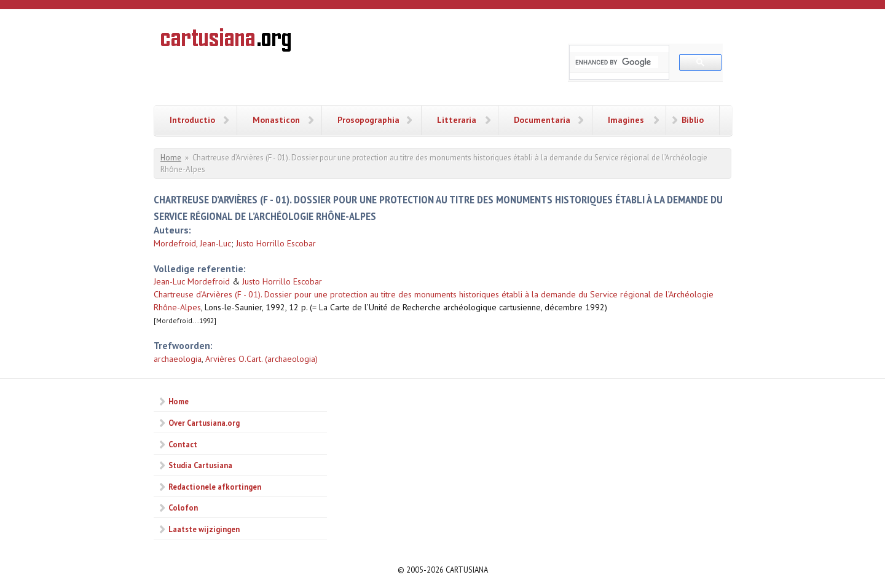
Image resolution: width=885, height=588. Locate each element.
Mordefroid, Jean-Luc (192, 243)
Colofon (183, 508)
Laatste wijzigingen (204, 529)
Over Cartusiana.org (204, 423)
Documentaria (542, 120)
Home (171, 158)
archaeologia (178, 359)
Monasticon (276, 120)
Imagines (626, 120)
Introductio (192, 120)
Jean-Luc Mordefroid (192, 281)
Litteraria (457, 120)
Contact (183, 444)
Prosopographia (368, 120)
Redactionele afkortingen (215, 487)
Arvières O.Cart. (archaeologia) (262, 359)
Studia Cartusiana (200, 465)
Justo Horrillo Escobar (276, 243)
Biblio (693, 120)
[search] (617, 62)
